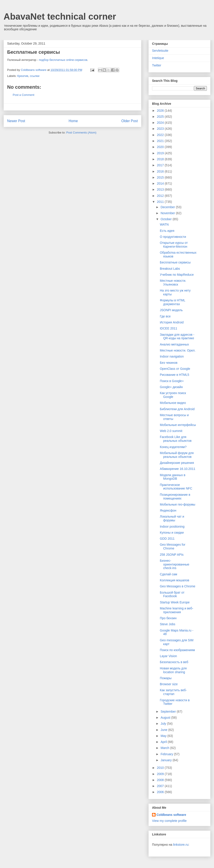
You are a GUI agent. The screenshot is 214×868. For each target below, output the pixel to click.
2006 (161, 792)
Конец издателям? (173, 447)
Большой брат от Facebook (172, 594)
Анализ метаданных (174, 344)
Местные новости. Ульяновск (173, 283)
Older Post (130, 121)
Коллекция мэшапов (175, 580)
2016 (161, 171)
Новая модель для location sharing (173, 670)
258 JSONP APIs (172, 555)
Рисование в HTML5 (175, 375)
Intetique (158, 58)
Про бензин (168, 618)
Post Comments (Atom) (81, 133)
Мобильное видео (173, 403)
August (166, 718)
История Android (172, 322)
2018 (161, 159)
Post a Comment (24, 95)
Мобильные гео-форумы (178, 504)
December (168, 207)
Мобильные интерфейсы (178, 425)
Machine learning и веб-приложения (177, 610)
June (164, 730)
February (167, 754)
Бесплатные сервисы (175, 262)
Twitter (157, 65)
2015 (161, 177)
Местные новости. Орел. (178, 350)
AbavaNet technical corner (60, 16)
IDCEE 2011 (169, 328)
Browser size (169, 684)
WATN (164, 224)
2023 (161, 129)
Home (73, 121)
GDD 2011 (167, 539)
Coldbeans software (171, 815)
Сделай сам (169, 574)
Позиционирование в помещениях (175, 497)
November (168, 213)
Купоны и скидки (172, 533)
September (169, 712)
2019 (161, 153)
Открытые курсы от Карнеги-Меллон (174, 245)
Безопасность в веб (174, 662)
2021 (161, 141)
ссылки (35, 76)
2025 (161, 117)
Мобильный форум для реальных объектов (177, 455)
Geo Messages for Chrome (173, 546)
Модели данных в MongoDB (173, 477)
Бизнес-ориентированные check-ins (175, 564)
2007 (161, 786)
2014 (161, 183)
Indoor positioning (172, 527)
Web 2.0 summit (171, 431)
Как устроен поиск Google (173, 395)
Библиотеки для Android (177, 409)
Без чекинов (169, 363)
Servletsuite (160, 51)
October (167, 219)
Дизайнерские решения (177, 463)
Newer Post (16, 121)
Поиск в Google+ (172, 381)
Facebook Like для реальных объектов (176, 439)
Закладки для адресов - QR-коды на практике (177, 336)
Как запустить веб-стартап (173, 692)
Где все (165, 316)
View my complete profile (169, 821)
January (167, 760)
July (164, 724)
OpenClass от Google (175, 369)
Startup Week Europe (175, 602)
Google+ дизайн (171, 387)
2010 (161, 768)
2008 (161, 780)
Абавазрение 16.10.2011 (178, 469)
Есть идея (167, 231)
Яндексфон (168, 510)
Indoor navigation (172, 356)
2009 (161, 774)
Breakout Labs (170, 269)
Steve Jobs (168, 624)
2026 (161, 111)
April (164, 742)
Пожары (166, 678)
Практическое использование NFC (176, 487)
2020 (161, 147)
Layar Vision (168, 656)
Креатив (23, 76)
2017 (161, 165)
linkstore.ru (181, 845)
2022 (161, 135)
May (164, 736)
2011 (161, 202)
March (165, 748)
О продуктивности (173, 237)
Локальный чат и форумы (172, 518)
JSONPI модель (171, 310)
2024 (161, 123)
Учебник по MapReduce (177, 275)
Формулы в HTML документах (173, 302)
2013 (161, 189)
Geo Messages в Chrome (178, 586)
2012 (161, 196)
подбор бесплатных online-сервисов (63, 60)
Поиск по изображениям (177, 650)
